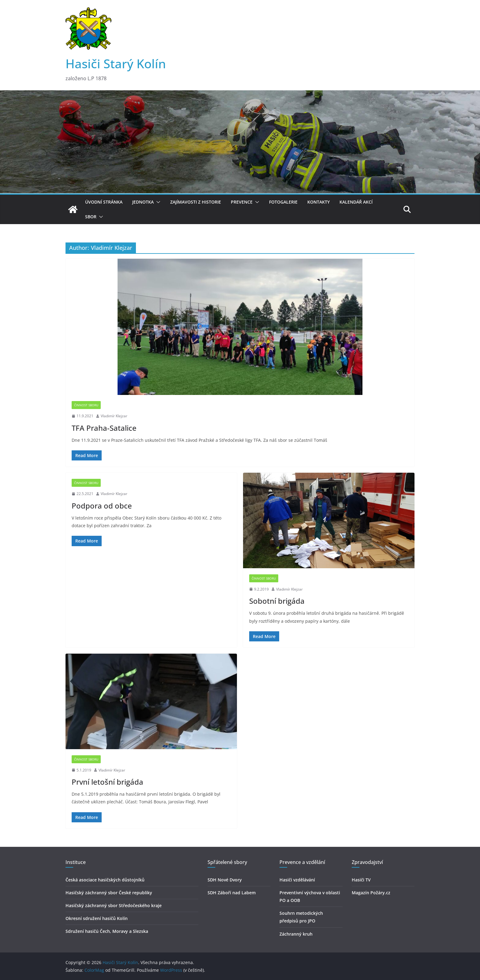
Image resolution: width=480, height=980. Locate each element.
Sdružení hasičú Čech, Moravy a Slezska (107, 931)
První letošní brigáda (107, 782)
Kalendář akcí (356, 202)
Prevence (242, 202)
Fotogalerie (283, 202)
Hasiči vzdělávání (297, 880)
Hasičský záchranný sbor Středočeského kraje (114, 905)
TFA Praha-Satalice (104, 428)
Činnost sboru (86, 405)
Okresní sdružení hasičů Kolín (97, 918)
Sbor (91, 217)
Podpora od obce (102, 506)
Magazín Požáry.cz (371, 893)
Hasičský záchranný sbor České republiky (109, 893)
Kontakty (319, 202)
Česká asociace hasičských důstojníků (105, 880)
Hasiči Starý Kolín (116, 64)
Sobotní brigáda (277, 601)
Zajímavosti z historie (196, 202)
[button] (157, 202)
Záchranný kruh (296, 934)
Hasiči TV (361, 880)
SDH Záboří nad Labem (232, 893)
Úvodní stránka (104, 202)
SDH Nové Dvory (225, 880)
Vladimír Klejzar (114, 416)
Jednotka (143, 202)
